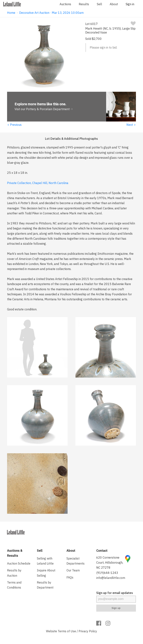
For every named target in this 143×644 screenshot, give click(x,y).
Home (11, 13)
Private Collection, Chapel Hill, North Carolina (38, 183)
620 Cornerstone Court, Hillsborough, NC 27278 (110, 562)
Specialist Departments (76, 561)
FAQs (70, 577)
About (114, 4)
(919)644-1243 (107, 573)
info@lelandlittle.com (111, 578)
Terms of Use (67, 631)
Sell (99, 4)
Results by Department (45, 585)
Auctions (65, 4)
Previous (14, 125)
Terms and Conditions (14, 585)
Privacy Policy (88, 631)
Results (84, 4)
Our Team (73, 570)
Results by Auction (14, 573)
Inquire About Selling (46, 573)
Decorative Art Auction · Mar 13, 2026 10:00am (51, 13)
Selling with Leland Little (45, 561)
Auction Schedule (19, 563)
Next (131, 125)
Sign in (130, 4)
